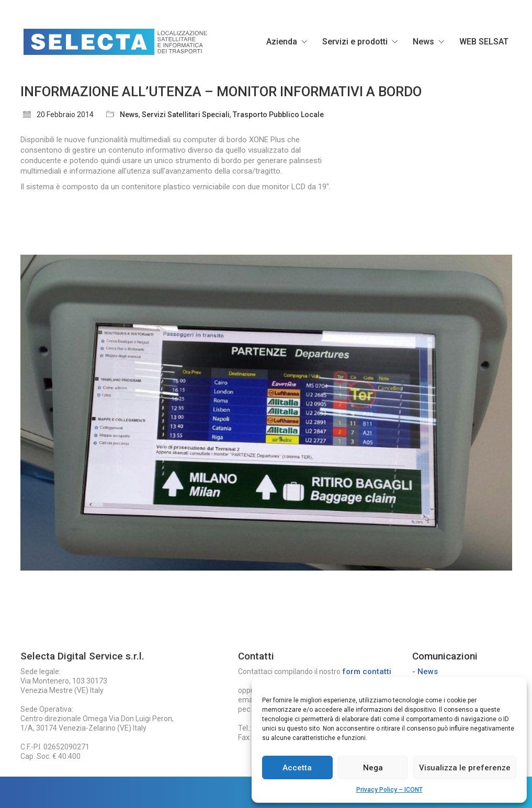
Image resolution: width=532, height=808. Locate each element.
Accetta (297, 768)
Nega (373, 768)
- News (425, 672)
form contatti (367, 672)
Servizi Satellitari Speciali (186, 115)
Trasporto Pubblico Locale (278, 115)
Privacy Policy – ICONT (389, 790)
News (129, 115)
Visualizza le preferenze (465, 768)
